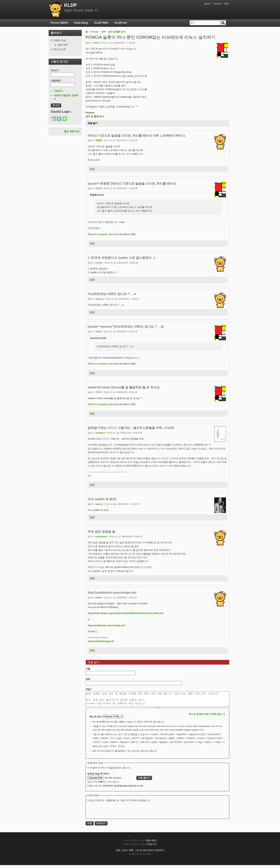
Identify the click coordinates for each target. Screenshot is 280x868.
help (226, 4)
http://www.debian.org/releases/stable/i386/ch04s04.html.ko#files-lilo (126, 613)
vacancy (99, 299)
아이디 (55, 71)
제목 (88, 679)
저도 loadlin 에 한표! (102, 499)
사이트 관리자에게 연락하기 (150, 853)
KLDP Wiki (101, 23)
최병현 (98, 140)
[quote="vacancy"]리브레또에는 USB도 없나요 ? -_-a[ (126, 327)
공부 (103, 32)
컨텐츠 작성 (60, 40)
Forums (94, 32)
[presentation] (117, 813)
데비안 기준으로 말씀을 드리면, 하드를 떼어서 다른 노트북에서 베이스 (137, 136)
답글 (92, 169)
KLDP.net (121, 23)
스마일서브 (151, 847)
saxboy (99, 504)
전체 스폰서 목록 (124, 853)
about (208, 4)
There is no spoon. (98, 234)
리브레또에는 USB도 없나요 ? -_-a (112, 294)
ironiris (99, 263)
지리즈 (96, 43)
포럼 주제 (63, 45)
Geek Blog (81, 23)
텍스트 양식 (96, 720)
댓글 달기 (93, 123)
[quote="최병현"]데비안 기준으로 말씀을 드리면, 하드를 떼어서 (132, 184)
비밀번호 (56, 81)
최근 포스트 (60, 49)
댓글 (89, 689)
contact (217, 4)
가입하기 (58, 91)
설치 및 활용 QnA (117, 32)
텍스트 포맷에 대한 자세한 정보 (205, 717)
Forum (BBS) (59, 23)
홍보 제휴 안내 (72, 131)
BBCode (106, 725)
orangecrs (100, 433)
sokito (98, 598)
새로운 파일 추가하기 (98, 777)
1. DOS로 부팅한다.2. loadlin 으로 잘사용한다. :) (121, 258)
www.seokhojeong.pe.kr (101, 641)
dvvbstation (101, 537)
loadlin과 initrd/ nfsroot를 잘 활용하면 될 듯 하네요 (124, 387)
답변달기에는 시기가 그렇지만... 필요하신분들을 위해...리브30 (131, 428)
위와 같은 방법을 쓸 (101, 532)
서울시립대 (151, 843)
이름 (88, 669)
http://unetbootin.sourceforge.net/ (112, 593)
